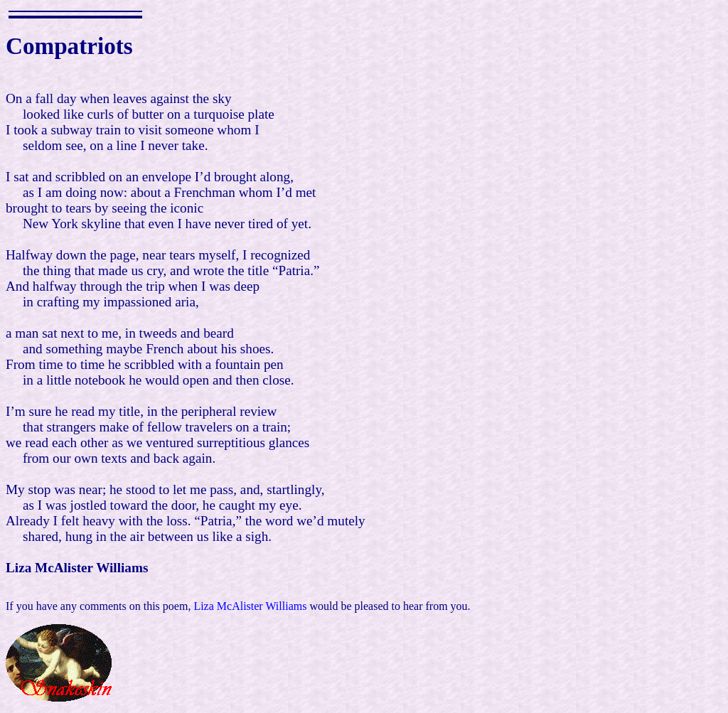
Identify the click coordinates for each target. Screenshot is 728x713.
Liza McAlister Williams (250, 606)
